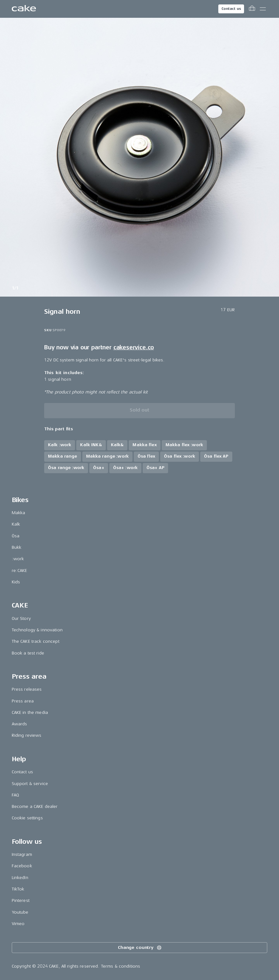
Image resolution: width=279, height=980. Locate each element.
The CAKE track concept (36, 641)
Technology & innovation (37, 630)
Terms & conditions (121, 966)
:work (18, 559)
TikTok (18, 889)
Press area (23, 701)
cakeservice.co (134, 347)
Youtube (20, 912)
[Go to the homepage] (24, 9)
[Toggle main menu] (263, 9)
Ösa (16, 536)
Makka (19, 513)
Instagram (22, 854)
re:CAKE (20, 571)
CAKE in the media (30, 712)
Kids (16, 582)
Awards (20, 724)
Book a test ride (28, 653)
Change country (140, 948)
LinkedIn (20, 878)
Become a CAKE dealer (35, 806)
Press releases (27, 689)
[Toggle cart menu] (252, 9)
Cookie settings (27, 818)
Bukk (17, 547)
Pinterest (21, 900)
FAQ (15, 795)
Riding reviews (27, 735)
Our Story (21, 618)
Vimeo (18, 924)
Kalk (16, 524)
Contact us (231, 9)
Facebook (22, 866)
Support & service (30, 784)
